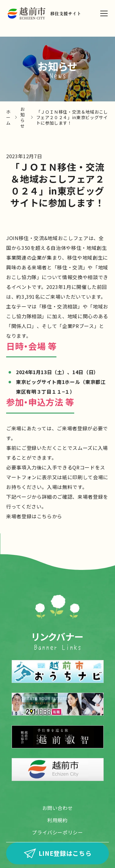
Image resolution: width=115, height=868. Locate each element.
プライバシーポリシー (57, 832)
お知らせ (23, 117)
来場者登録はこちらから (34, 516)
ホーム (8, 117)
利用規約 (57, 820)
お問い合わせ (58, 808)
